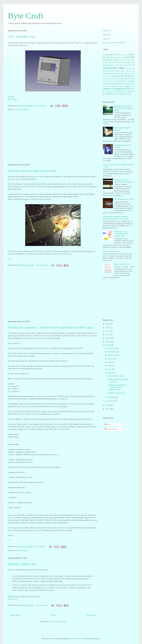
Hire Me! (106, 39)
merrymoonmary (76, 639)
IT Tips (107, 76)
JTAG (122, 76)
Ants (123, 55)
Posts (108, 425)
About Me (107, 35)
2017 (108, 331)
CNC (16, 109)
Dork (114, 65)
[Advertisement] (53, 138)
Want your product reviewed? (115, 43)
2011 (108, 409)
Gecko (128, 68)
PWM (117, 84)
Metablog (131, 76)
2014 (108, 342)
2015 (108, 338)
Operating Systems (124, 79)
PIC (104, 81)
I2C (130, 71)
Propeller (109, 84)
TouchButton (110, 91)
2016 (108, 335)
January (111, 401)
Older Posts (91, 615)
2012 (108, 405)
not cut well (39, 177)
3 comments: (41, 547)
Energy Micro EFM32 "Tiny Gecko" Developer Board (124, 108)
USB (118, 91)
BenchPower (108, 60)
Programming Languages (125, 81)
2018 (108, 328)
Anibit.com (107, 31)
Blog (120, 60)
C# (104, 62)
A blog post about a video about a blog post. (124, 181)
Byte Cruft (26, 16)
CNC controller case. (22, 37)
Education (129, 65)
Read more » (13, 99)
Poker (111, 81)
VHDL (125, 91)
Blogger (97, 639)
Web (132, 91)
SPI (133, 89)
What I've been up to (111, 251)
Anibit (115, 55)
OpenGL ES (110, 79)
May (110, 366)
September (113, 355)
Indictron (126, 74)
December (112, 348)
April (110, 369)
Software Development (114, 89)
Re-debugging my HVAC (124, 199)
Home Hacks (120, 71)
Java (114, 76)
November (112, 352)
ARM (108, 57)
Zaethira (125, 94)
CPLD (132, 62)
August (111, 359)
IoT (133, 74)
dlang (107, 65)
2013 (108, 345)
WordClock (115, 94)
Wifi (107, 94)
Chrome (117, 63)
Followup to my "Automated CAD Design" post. (121, 234)
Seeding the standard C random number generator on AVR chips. (51, 327)
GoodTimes (107, 71)
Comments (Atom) (58, 622)
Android (106, 55)
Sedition (127, 86)
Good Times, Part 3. (122, 264)
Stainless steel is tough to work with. (32, 171)
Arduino (131, 55)
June (110, 362)
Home (53, 615)
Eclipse (121, 65)
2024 (108, 324)
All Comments (111, 429)
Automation (118, 57)
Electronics (24, 109)
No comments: (41, 106)
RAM (123, 84)
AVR (16, 550)
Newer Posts (15, 615)
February (112, 397)
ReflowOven (114, 86)
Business (128, 60)
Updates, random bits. (23, 564)
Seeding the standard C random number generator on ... (117, 387)
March (111, 373)
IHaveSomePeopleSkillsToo (112, 74)
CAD (110, 62)
